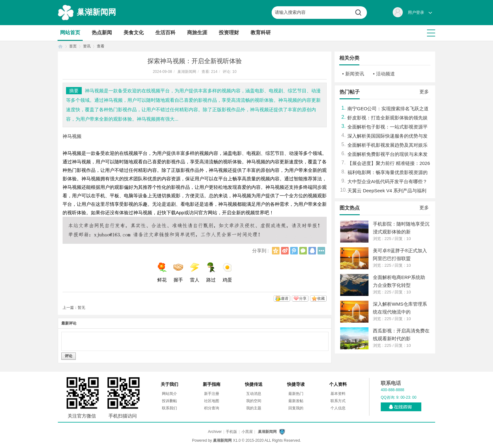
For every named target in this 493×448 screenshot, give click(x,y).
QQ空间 (276, 251)
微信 (303, 251)
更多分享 (321, 251)
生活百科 (165, 33)
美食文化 (134, 33)
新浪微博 (285, 251)
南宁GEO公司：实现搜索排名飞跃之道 (388, 109)
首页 (60, 46)
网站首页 (70, 33)
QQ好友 (312, 251)
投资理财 (229, 33)
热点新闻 (102, 33)
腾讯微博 (294, 251)
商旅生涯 (197, 33)
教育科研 (261, 33)
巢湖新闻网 (96, 12)
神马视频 (72, 136)
